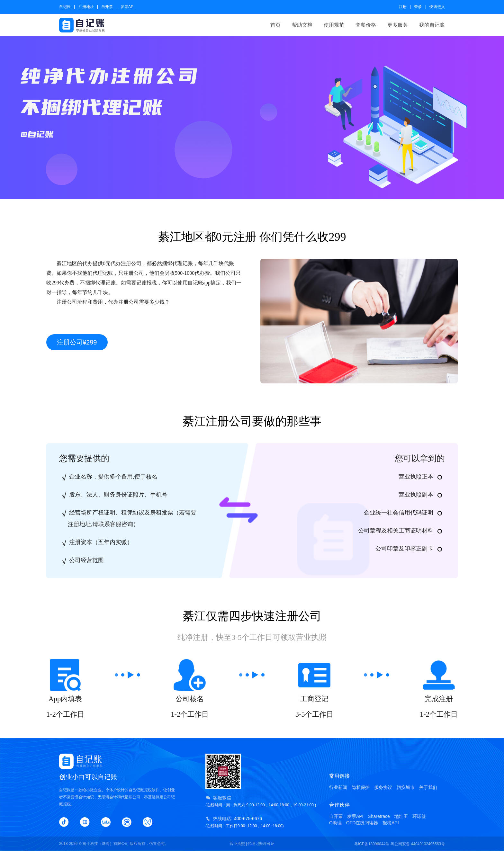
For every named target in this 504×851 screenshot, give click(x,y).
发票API (127, 7)
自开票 (107, 7)
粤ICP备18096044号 (372, 844)
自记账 (65, 7)
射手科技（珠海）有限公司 (106, 844)
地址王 (401, 816)
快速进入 (437, 7)
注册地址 (86, 7)
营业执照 (237, 844)
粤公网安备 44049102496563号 (418, 844)
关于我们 (428, 787)
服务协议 (383, 787)
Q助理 (335, 823)
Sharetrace (379, 816)
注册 (403, 7)
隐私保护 (361, 787)
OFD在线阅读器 (362, 823)
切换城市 (406, 787)
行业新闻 (338, 787)
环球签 (419, 816)
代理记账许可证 (261, 844)
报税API (391, 823)
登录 (418, 7)
